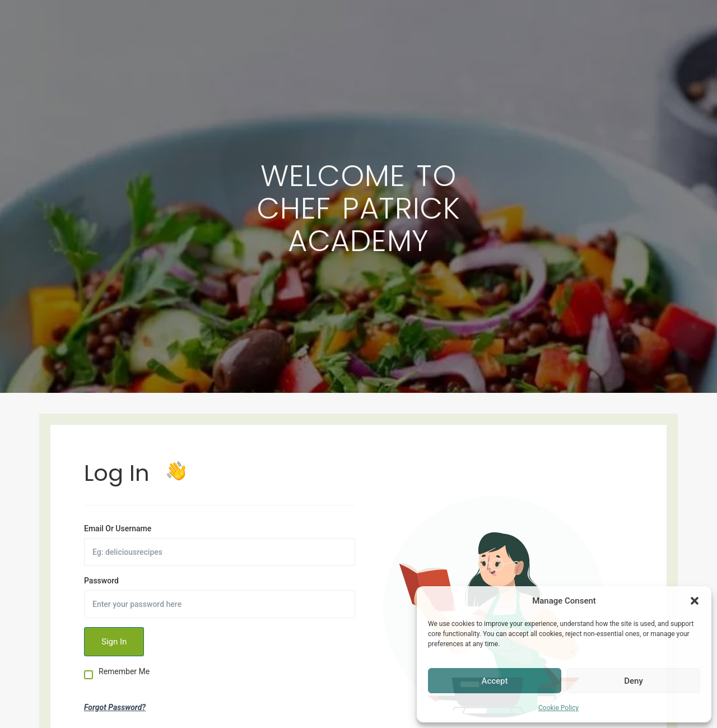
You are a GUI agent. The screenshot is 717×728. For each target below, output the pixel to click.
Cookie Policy (558, 708)
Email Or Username (118, 528)
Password (101, 581)
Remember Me (124, 672)
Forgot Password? (115, 707)
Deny (634, 681)
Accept (494, 681)
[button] (695, 601)
